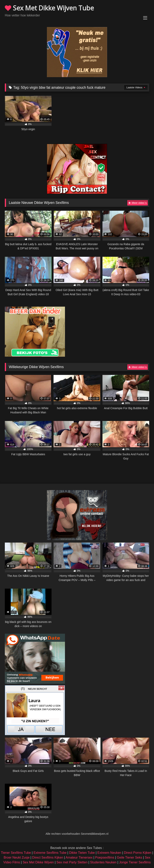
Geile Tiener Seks (130, 857)
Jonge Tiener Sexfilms (135, 862)
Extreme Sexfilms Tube (50, 853)
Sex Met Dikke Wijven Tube (49, 8)
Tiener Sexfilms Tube (16, 853)
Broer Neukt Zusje (17, 857)
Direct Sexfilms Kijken (48, 857)
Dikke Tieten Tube (82, 853)
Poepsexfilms (105, 857)
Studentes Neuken (103, 862)
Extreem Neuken (109, 853)
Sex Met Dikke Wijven (38, 862)
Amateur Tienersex (79, 857)
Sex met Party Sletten (72, 862)
